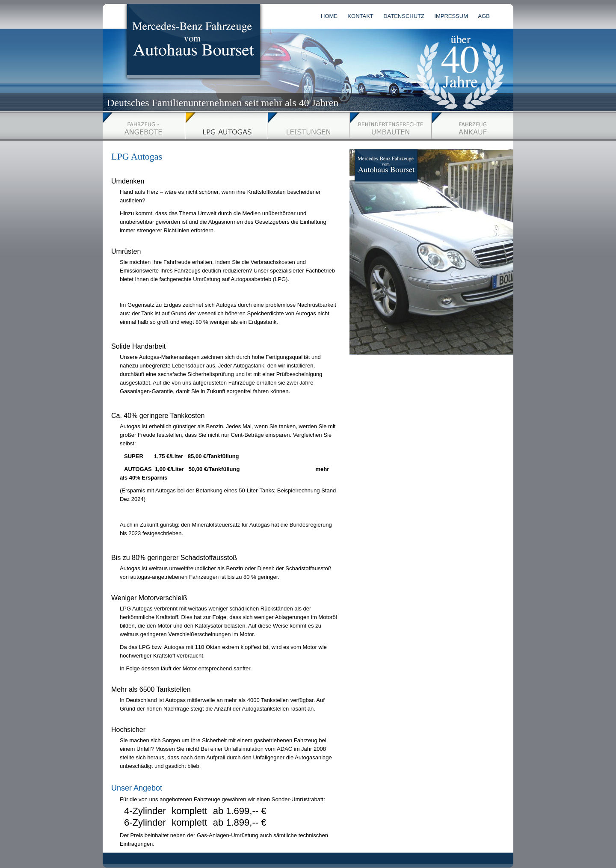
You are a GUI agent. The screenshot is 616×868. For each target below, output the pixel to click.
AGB (484, 16)
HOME (329, 16)
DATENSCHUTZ (404, 16)
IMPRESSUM (451, 16)
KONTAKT (360, 16)
